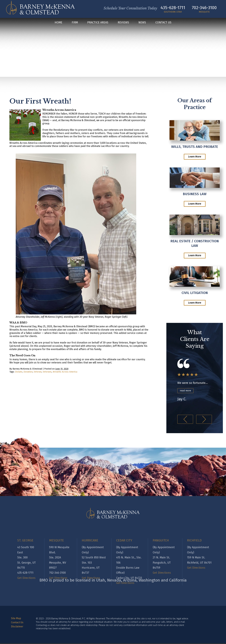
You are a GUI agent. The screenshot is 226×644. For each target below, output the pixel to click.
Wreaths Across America (65, 372)
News (142, 23)
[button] (185, 420)
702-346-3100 (203, 8)
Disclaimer (17, 627)
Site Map (16, 619)
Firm (75, 23)
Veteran (38, 372)
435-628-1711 (171, 8)
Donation (28, 372)
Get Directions (26, 597)
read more (186, 391)
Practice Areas (98, 23)
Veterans (47, 372)
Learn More (195, 157)
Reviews (123, 23)
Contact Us (163, 23)
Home (58, 23)
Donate (19, 372)
